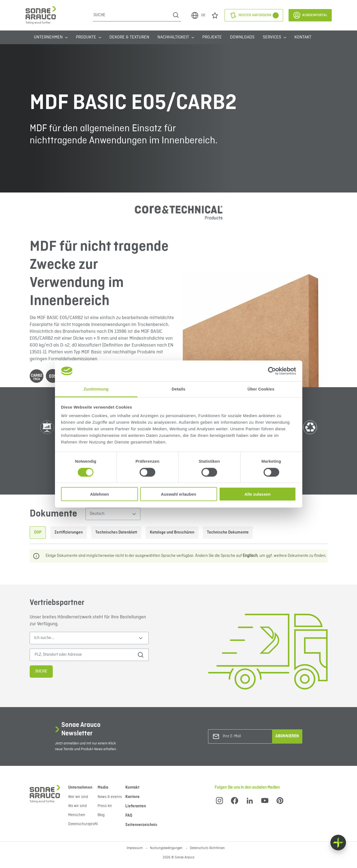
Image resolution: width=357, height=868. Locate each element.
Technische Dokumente (228, 532)
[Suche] (132, 15)
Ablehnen (99, 494)
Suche (41, 671)
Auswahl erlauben (178, 494)
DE (198, 15)
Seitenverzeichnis (141, 825)
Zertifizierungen (69, 532)
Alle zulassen (257, 494)
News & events (110, 797)
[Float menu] (338, 843)
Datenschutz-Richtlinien (207, 848)
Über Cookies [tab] (261, 389)
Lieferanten (136, 806)
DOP (38, 532)
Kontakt (303, 37)
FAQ (129, 816)
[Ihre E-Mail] (245, 736)
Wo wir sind (77, 806)
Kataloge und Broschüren (172, 532)
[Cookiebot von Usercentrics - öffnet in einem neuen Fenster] (272, 371)
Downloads (242, 37)
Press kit (105, 806)
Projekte (212, 37)
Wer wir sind (78, 797)
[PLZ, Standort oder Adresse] (83, 655)
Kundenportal (310, 15)
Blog (101, 815)
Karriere (132, 797)
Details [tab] (179, 389)
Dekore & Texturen (129, 37)
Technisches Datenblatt (116, 532)
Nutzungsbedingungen (167, 848)
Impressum (135, 848)
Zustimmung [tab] (96, 389)
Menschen (77, 815)
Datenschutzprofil (83, 824)
